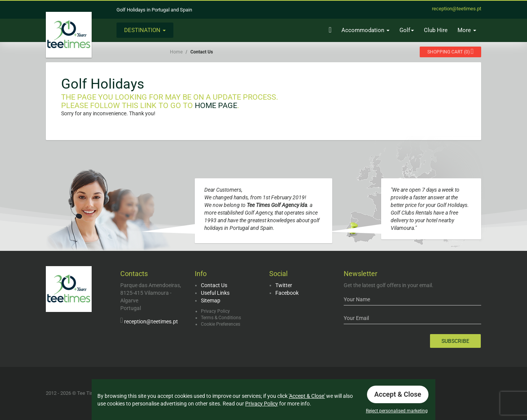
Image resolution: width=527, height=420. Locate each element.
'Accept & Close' (307, 396)
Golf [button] (407, 30)
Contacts (134, 274)
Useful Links (215, 293)
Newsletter (360, 274)
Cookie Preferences (221, 324)
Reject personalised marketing (397, 411)
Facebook (287, 293)
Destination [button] (145, 30)
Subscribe (455, 341)
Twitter (284, 285)
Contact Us (214, 285)
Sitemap (211, 300)
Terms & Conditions (221, 318)
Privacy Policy (215, 311)
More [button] (467, 30)
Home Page (216, 105)
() (450, 51)
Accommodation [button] (365, 30)
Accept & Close (398, 394)
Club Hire (436, 30)
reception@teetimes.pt (151, 321)
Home (176, 52)
